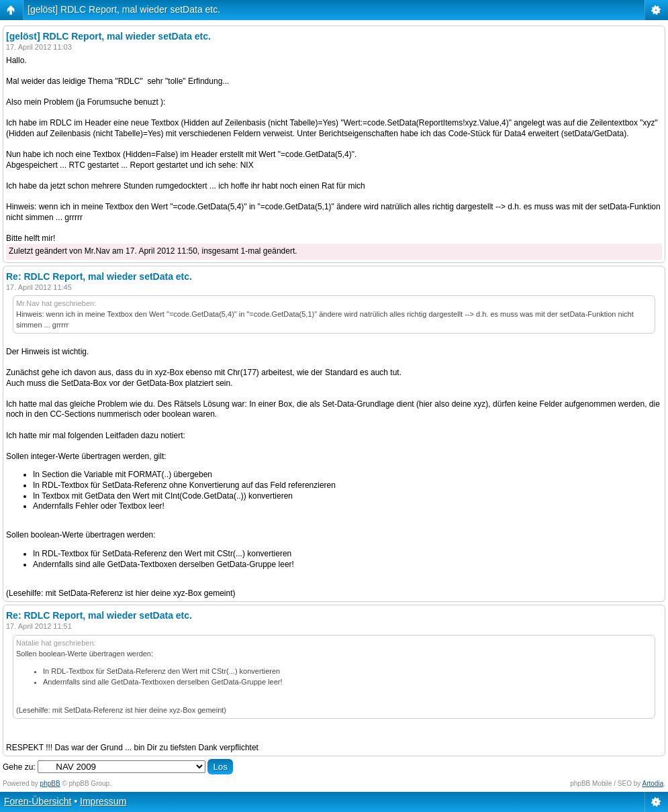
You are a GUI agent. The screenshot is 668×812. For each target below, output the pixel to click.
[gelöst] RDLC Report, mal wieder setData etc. (124, 9)
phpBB (50, 783)
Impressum (103, 801)
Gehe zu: (19, 767)
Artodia (653, 783)
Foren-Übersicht (38, 801)
